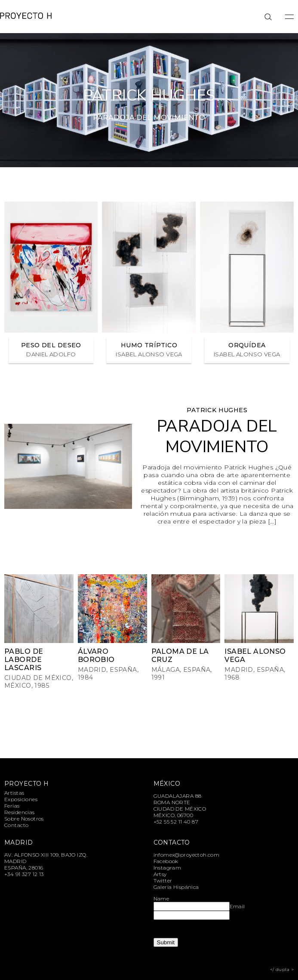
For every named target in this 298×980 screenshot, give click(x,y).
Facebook (166, 861)
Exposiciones (21, 799)
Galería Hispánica (176, 887)
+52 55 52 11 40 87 (176, 822)
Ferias (12, 806)
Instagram (167, 868)
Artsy (160, 874)
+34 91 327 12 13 (24, 874)
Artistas (14, 793)
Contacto (16, 825)
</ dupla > (282, 969)
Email (237, 906)
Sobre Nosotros (24, 819)
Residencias (20, 812)
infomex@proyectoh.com (187, 855)
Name (161, 899)
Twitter (163, 880)
